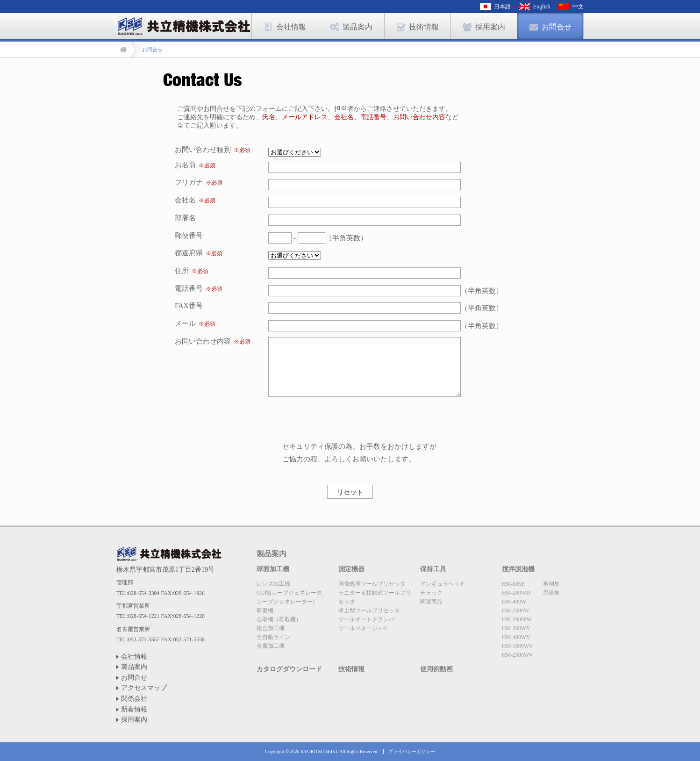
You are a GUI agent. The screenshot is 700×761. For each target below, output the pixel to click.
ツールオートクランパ (366, 619)
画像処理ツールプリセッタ (372, 584)
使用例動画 (436, 669)
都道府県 (189, 253)
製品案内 (134, 667)
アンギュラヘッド (443, 584)
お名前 (185, 165)
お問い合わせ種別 (213, 149)
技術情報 (351, 669)
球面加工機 (273, 569)
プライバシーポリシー (412, 752)
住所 (182, 270)
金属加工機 (271, 646)
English (542, 7)
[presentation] (339, 422)
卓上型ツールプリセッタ (369, 610)
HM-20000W (517, 619)
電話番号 (189, 288)
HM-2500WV (518, 655)
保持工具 (433, 569)
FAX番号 (189, 305)
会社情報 (134, 657)
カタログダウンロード (289, 669)
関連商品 (431, 602)
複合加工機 (271, 628)
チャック (431, 593)
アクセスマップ (144, 688)
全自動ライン (273, 637)
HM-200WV (516, 628)
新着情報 (134, 709)
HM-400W (514, 602)
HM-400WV (516, 637)
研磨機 (265, 610)
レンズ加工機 (273, 584)
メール (185, 323)
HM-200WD (516, 593)
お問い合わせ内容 (203, 341)
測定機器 (351, 569)
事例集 (551, 584)
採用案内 (134, 720)
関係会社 (134, 699)
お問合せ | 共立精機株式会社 (184, 26)
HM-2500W (515, 610)
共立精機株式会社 (169, 554)
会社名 (185, 200)
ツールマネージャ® (363, 628)
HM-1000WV (518, 646)
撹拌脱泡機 (518, 569)
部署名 (185, 218)
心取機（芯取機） (279, 619)
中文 (578, 7)
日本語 (502, 7)
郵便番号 (189, 235)
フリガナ (189, 182)
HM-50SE (513, 584)
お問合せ (134, 678)
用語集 (551, 593)
